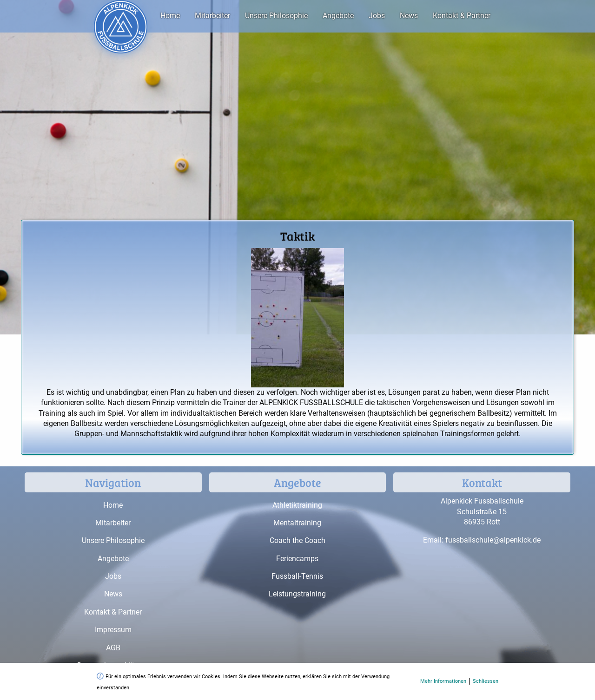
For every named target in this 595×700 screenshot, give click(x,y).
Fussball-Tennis (297, 576)
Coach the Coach (297, 540)
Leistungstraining (297, 594)
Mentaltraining (297, 523)
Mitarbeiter (212, 16)
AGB (113, 648)
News (409, 16)
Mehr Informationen (443, 681)
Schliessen (486, 681)
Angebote (338, 16)
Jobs (377, 16)
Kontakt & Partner (462, 16)
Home (170, 16)
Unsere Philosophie (276, 16)
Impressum (113, 630)
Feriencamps (297, 559)
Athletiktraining (297, 505)
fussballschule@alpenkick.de (493, 540)
